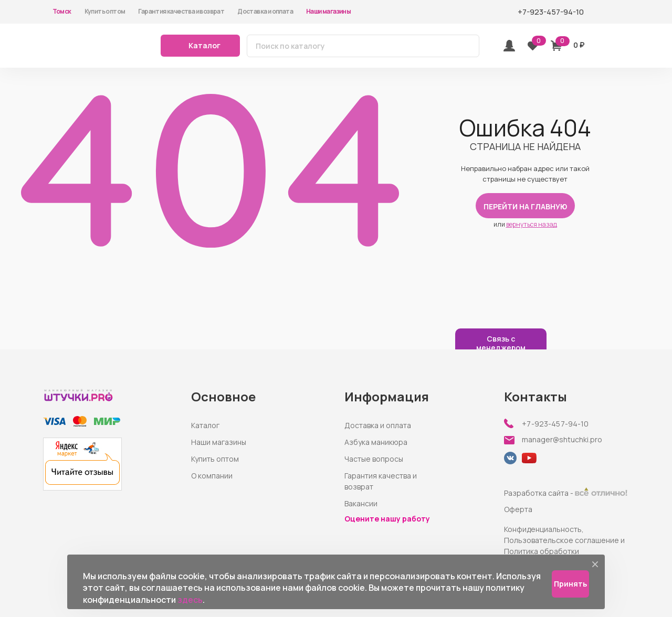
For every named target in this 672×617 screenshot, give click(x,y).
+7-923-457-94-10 (555, 424)
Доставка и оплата (265, 11)
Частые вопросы (374, 459)
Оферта (518, 509)
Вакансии (361, 503)
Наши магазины (328, 11)
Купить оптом (105, 11)
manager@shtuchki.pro (562, 439)
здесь (190, 600)
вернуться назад (532, 224)
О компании (212, 476)
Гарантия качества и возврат (181, 11)
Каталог (205, 425)
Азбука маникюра (376, 442)
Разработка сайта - (566, 493)
